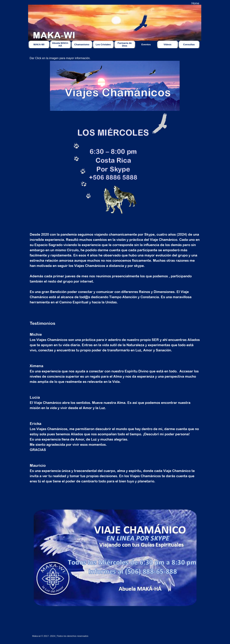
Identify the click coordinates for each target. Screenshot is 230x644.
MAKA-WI (39, 44)
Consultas (189, 44)
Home (195, 3)
